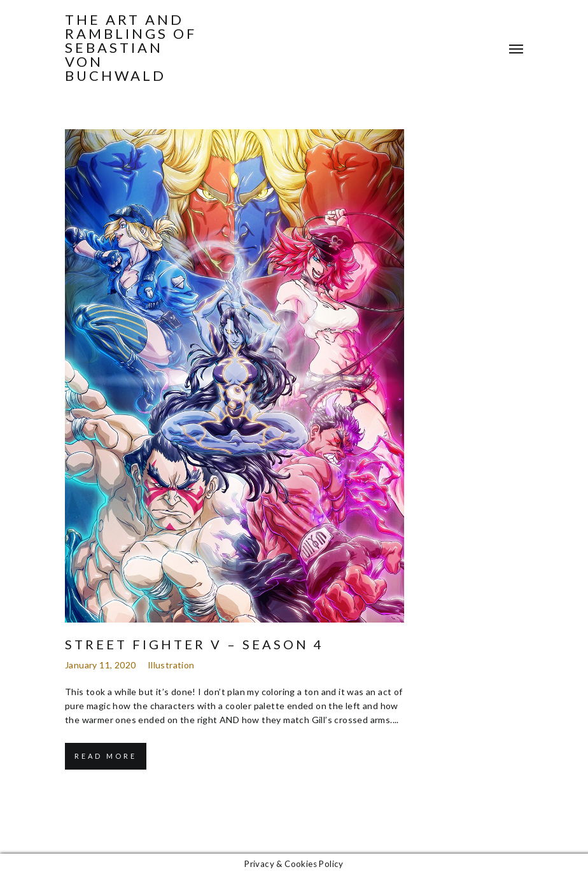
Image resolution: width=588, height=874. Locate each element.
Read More (106, 756)
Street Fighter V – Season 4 (194, 644)
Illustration (171, 665)
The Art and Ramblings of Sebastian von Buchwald (131, 48)
